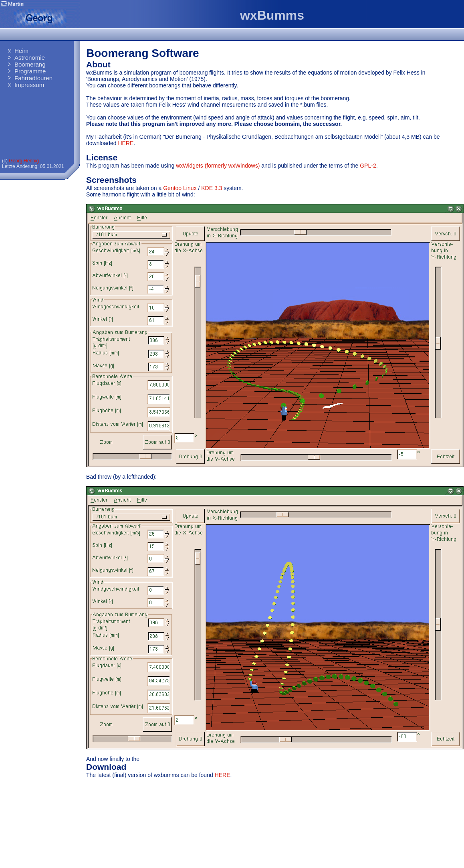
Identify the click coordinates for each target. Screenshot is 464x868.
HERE (126, 143)
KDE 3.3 (212, 188)
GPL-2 (368, 166)
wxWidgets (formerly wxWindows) (218, 166)
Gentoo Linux (180, 188)
